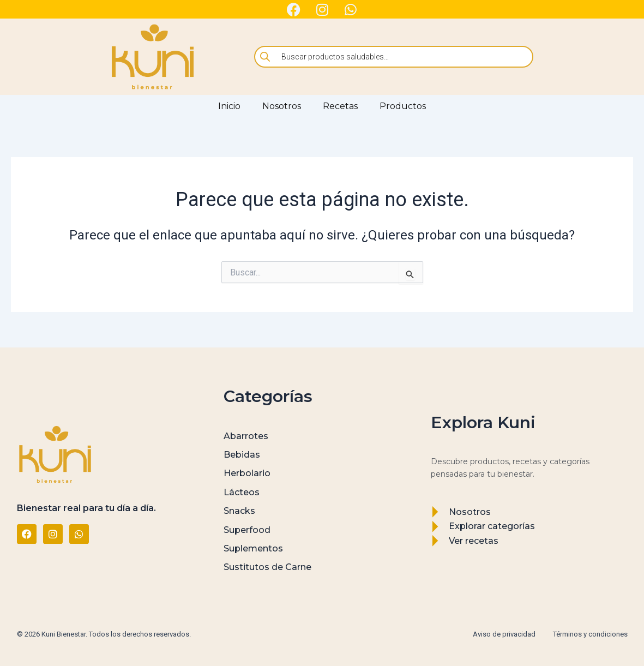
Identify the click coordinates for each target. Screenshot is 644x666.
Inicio (229, 106)
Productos (403, 106)
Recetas (340, 106)
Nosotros (282, 106)
